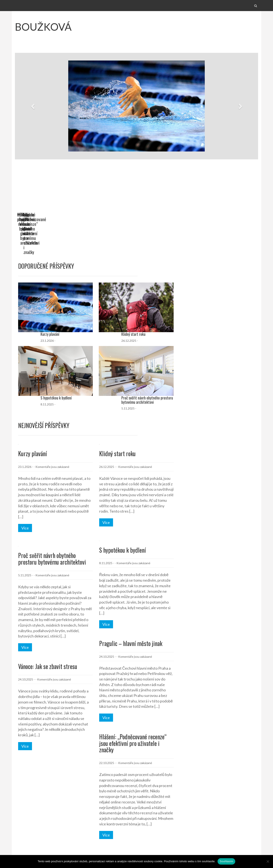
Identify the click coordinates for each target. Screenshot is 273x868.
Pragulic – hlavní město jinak (131, 615)
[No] (268, 861)
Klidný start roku (91, 215)
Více (25, 500)
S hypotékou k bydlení (157, 215)
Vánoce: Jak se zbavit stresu (48, 638)
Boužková (43, 27)
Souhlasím (227, 861)
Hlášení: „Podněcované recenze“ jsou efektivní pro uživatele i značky (133, 715)
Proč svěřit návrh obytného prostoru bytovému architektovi (226, 217)
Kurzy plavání (28, 215)
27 (50, 830)
